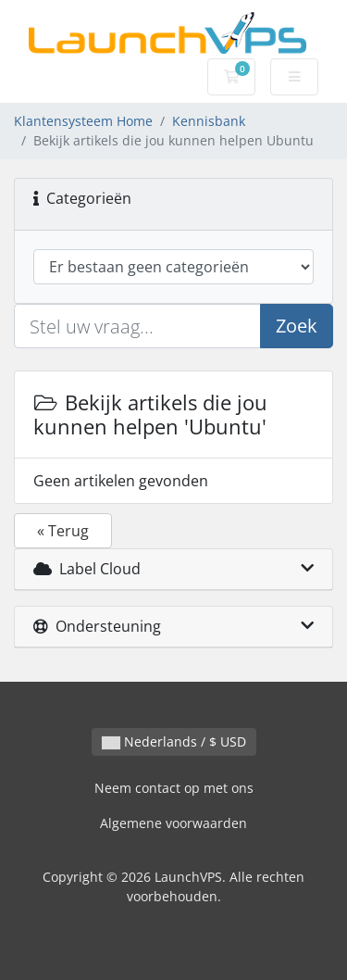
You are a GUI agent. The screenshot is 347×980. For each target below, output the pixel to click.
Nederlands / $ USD (174, 741)
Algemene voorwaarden (173, 823)
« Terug (63, 531)
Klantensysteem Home (83, 121)
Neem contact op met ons (174, 788)
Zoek (297, 326)
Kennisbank (209, 121)
